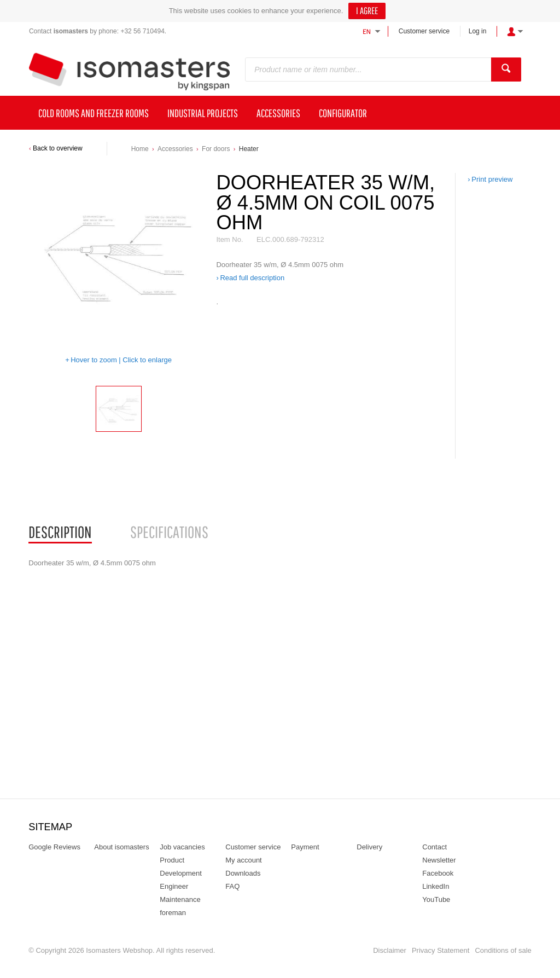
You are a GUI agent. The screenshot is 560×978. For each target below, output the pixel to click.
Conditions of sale (503, 950)
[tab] (60, 533)
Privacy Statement (441, 950)
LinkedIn (436, 886)
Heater (249, 149)
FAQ (232, 886)
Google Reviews (54, 847)
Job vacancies (182, 847)
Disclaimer (390, 950)
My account (243, 860)
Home (140, 149)
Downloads (243, 873)
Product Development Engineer (181, 873)
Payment (305, 847)
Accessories (175, 149)
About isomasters (121, 847)
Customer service (424, 31)
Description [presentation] (60, 532)
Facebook (438, 873)
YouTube (436, 899)
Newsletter (439, 860)
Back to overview (58, 148)
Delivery (369, 847)
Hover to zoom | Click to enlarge (121, 360)
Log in (478, 31)
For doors (216, 149)
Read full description (252, 278)
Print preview (492, 179)
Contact (434, 847)
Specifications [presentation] (169, 532)
